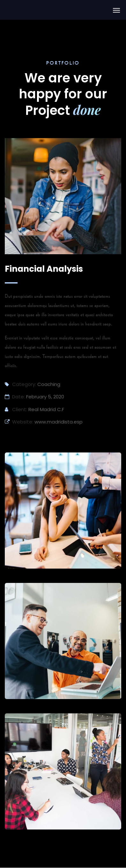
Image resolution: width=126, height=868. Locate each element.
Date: (15, 397)
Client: (16, 409)
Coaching (49, 384)
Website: (19, 422)
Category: (20, 384)
